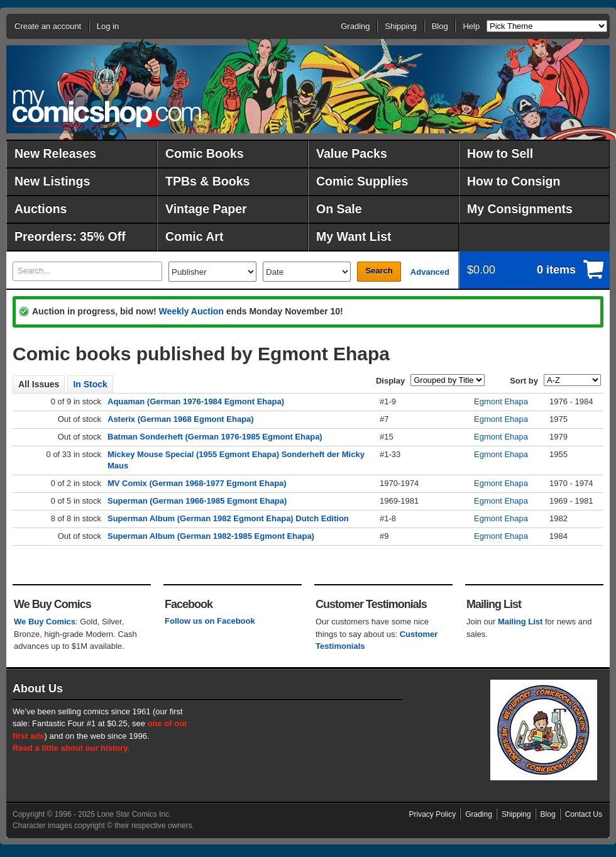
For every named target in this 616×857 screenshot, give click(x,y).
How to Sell (500, 153)
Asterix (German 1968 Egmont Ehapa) (181, 419)
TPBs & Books (207, 181)
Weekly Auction (191, 311)
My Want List (354, 236)
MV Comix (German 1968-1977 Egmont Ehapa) (197, 483)
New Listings (52, 181)
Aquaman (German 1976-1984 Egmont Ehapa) (196, 401)
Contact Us (584, 814)
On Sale (339, 209)
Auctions (41, 209)
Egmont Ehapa (501, 401)
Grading (355, 26)
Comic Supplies (362, 181)
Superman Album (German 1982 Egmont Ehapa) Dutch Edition (228, 518)
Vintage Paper (206, 209)
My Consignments (520, 209)
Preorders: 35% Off (70, 236)
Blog (440, 26)
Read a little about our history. (71, 748)
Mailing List (520, 622)
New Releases (55, 153)
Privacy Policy (433, 814)
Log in (108, 26)
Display (390, 381)
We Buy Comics (45, 622)
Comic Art (194, 236)
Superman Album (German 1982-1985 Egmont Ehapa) (211, 536)
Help (471, 26)
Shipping (401, 26)
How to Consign (514, 181)
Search (379, 271)
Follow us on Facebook (210, 621)
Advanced (430, 272)
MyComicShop (107, 108)
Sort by (524, 381)
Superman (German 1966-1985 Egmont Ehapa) (197, 501)
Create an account (48, 26)
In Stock (90, 384)
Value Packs (352, 153)
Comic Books (205, 153)
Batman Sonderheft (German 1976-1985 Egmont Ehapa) (215, 437)
